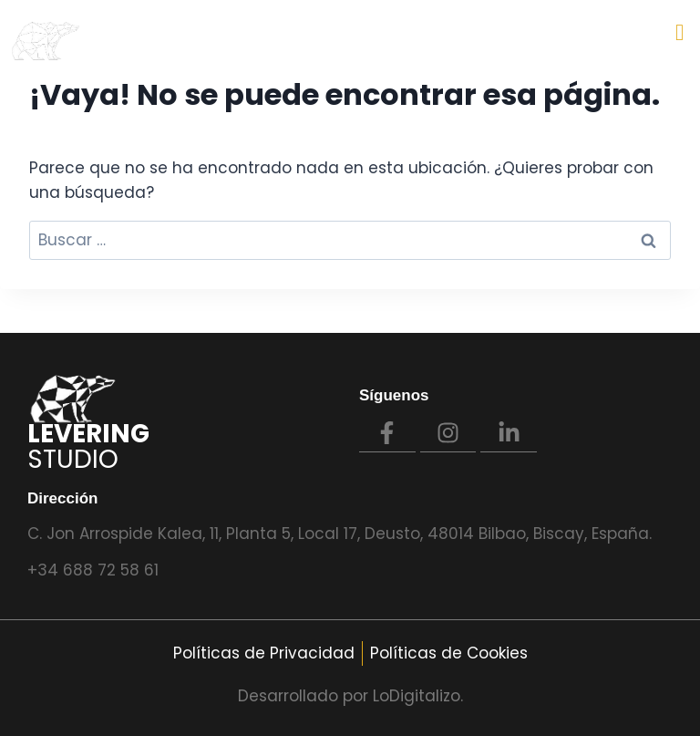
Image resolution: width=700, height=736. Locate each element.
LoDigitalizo (417, 696)
